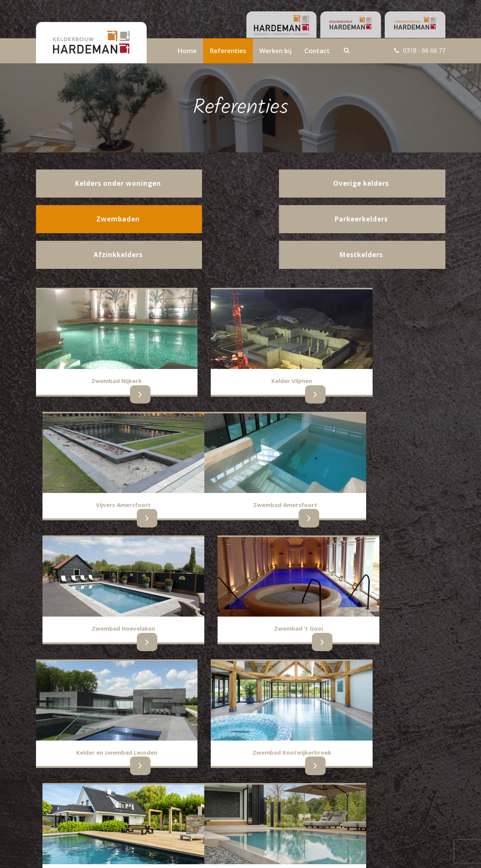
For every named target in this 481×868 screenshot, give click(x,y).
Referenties (228, 51)
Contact (317, 51)
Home (187, 51)
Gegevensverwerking (196, 823)
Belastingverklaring (194, 814)
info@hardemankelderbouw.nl (400, 804)
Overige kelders (122, 811)
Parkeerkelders (122, 795)
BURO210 (432, 854)
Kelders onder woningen (66, 795)
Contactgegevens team (200, 795)
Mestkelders (51, 803)
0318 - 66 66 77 (422, 51)
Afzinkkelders (52, 811)
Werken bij (275, 51)
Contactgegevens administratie (209, 804)
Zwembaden (119, 803)
